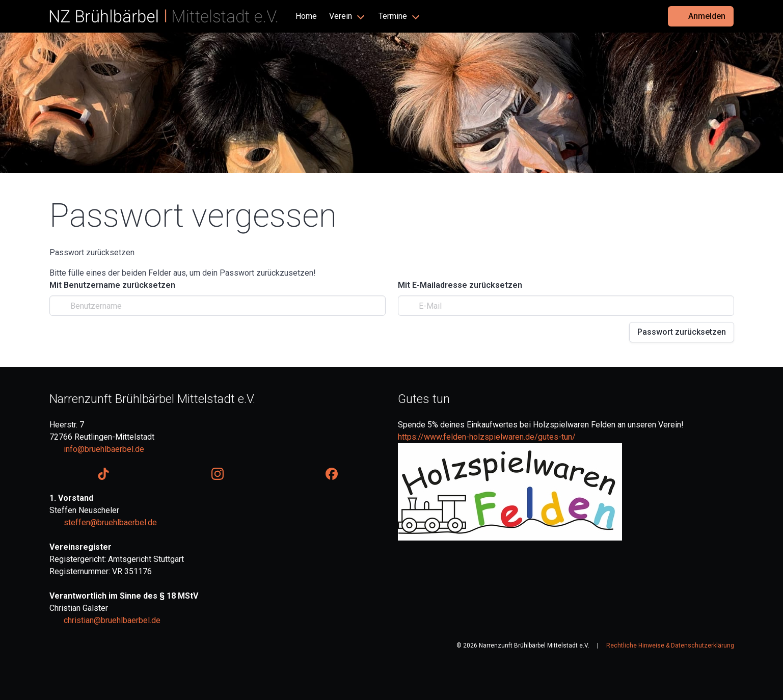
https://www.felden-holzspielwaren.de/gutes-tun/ (487, 437)
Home (306, 16)
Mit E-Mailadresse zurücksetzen (460, 285)
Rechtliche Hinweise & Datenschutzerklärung (670, 645)
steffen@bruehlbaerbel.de (110, 522)
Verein (341, 16)
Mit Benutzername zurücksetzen (112, 285)
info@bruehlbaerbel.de (104, 449)
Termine (393, 16)
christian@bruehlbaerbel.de (112, 620)
